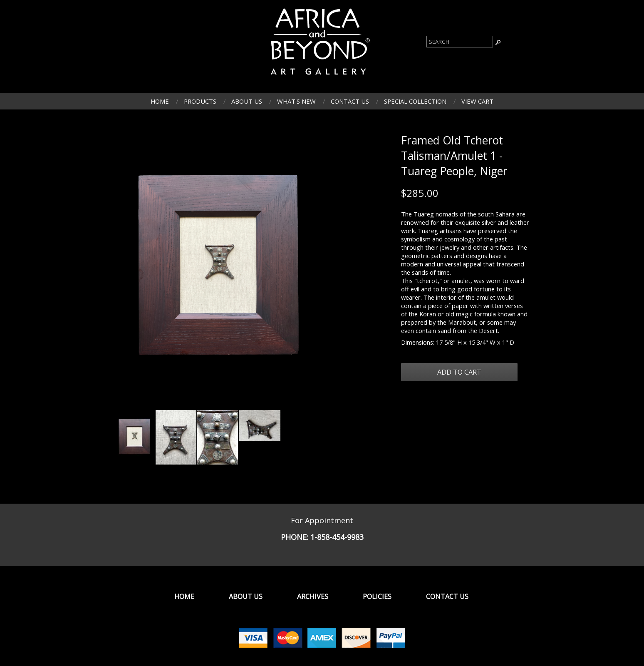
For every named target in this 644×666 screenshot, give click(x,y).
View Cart (477, 101)
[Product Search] (460, 42)
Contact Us (350, 101)
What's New (296, 101)
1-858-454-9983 (337, 537)
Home (160, 101)
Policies (377, 596)
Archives (313, 596)
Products (200, 101)
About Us (247, 101)
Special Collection (415, 101)
